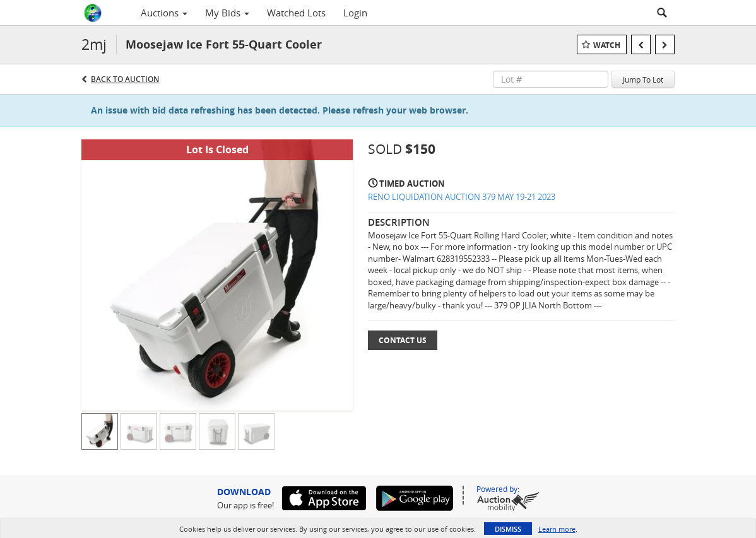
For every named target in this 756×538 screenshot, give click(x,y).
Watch (607, 45)
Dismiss (508, 529)
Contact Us (403, 340)
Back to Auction (125, 79)
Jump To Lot (643, 79)
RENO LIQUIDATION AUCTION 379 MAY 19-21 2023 (462, 197)
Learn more (557, 529)
